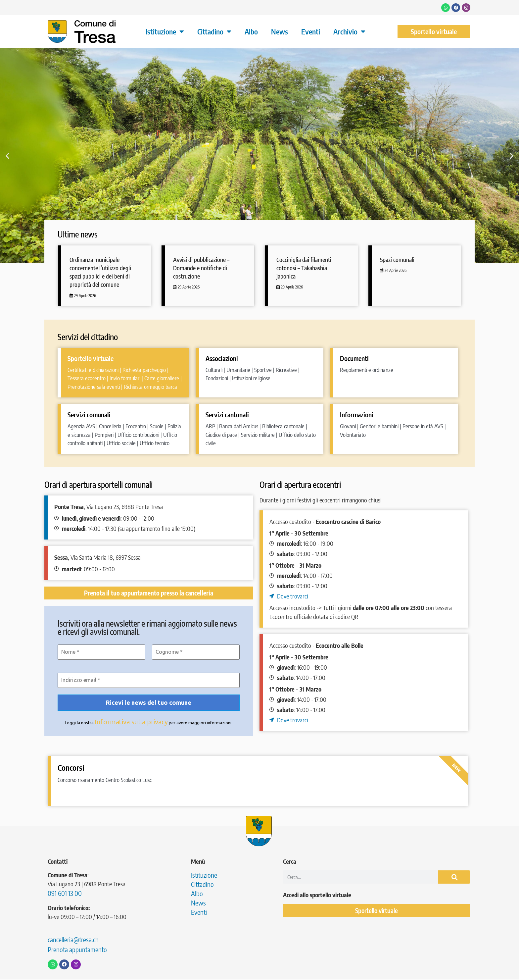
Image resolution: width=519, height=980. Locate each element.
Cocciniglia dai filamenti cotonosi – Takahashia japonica (304, 268)
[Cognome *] (196, 652)
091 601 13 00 (65, 894)
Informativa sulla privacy (131, 722)
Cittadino (214, 31)
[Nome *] (101, 652)
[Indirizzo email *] (149, 681)
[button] (7, 155)
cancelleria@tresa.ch (73, 940)
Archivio (349, 31)
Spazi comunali (397, 259)
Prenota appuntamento (77, 950)
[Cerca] (454, 878)
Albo (251, 31)
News (280, 31)
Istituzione (165, 31)
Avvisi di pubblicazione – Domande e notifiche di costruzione (201, 268)
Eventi (311, 31)
